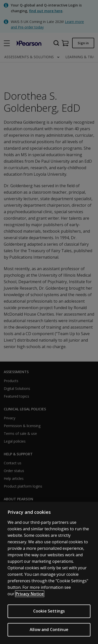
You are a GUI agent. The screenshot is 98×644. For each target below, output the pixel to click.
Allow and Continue (49, 631)
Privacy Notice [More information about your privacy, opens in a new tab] (30, 595)
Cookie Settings (49, 613)
